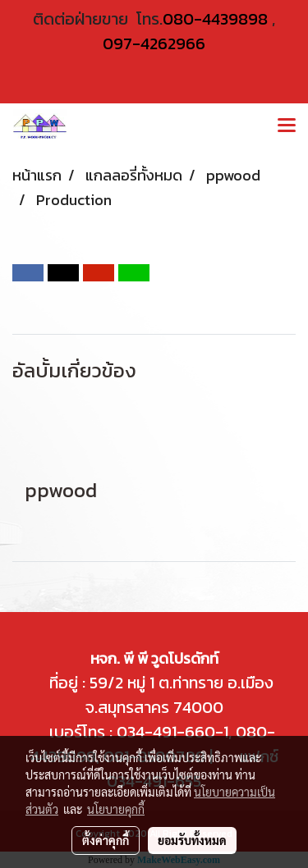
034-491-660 (164, 732)
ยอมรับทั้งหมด (192, 840)
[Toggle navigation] (287, 126)
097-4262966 (154, 43)
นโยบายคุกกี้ (116, 809)
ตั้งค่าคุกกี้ (106, 840)
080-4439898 (215, 19)
